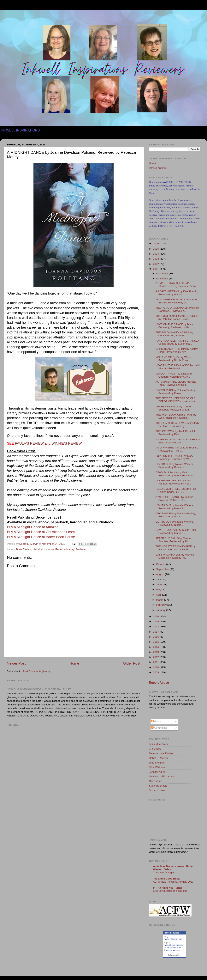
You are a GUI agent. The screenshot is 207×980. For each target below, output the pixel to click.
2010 (156, 667)
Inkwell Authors (158, 168)
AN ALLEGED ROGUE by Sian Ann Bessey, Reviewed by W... (176, 301)
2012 (156, 657)
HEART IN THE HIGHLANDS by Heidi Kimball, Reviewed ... (178, 367)
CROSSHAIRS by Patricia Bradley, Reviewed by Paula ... (176, 392)
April (159, 595)
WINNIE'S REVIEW (67, 443)
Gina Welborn (157, 767)
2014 (156, 647)
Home (74, 663)
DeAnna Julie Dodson (162, 753)
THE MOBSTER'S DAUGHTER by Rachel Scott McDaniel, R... (176, 548)
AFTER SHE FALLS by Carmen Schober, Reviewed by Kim (174, 408)
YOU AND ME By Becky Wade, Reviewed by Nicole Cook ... (174, 359)
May (159, 590)
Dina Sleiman (157, 763)
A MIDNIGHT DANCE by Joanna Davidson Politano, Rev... (174, 499)
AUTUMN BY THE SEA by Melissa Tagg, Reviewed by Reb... (176, 383)
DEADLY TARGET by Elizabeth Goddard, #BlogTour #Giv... (174, 375)
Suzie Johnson (158, 790)
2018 (156, 627)
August (161, 574)
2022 (156, 264)
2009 (156, 672)
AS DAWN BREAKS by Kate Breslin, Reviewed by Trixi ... (177, 449)
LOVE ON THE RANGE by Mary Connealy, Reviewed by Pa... (174, 326)
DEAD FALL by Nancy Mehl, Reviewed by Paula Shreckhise (175, 474)
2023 (156, 259)
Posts (156, 721)
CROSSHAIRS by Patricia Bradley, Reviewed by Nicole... (176, 515)
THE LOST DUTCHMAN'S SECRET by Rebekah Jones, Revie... (177, 317)
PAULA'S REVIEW (29, 443)
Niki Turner (155, 781)
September (163, 569)
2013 (156, 652)
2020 (156, 616)
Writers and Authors (173, 947)
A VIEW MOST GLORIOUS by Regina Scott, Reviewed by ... (178, 441)
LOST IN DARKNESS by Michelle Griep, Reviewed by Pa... (175, 556)
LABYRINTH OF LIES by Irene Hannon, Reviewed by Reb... (174, 482)
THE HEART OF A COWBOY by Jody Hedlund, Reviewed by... (177, 425)
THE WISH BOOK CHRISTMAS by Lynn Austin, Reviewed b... (176, 416)
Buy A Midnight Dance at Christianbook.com (41, 532)
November (163, 279)
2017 (156, 632)
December (163, 274)
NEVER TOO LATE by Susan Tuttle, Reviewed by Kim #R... (176, 531)
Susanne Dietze (158, 786)
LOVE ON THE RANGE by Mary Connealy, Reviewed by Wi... (174, 457)
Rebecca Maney (65, 549)
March (160, 600)
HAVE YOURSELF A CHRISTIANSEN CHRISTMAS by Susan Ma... (178, 342)
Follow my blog (175, 955)
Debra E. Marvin (158, 758)
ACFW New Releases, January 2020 (173, 882)
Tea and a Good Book (166, 879)
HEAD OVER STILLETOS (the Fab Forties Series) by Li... (176, 490)
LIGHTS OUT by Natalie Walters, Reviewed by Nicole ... (175, 523)
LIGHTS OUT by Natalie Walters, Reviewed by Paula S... (175, 507)
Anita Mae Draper (159, 744)
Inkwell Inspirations (173, 939)
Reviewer (81, 549)
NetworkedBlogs (171, 933)
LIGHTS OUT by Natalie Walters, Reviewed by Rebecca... (175, 466)
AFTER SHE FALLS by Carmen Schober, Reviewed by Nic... (174, 540)
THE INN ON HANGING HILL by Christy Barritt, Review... (174, 334)
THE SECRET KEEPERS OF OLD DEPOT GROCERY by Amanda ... (177, 400)
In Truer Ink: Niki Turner (168, 888)
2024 (156, 254)
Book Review (24, 549)
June (159, 584)
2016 (156, 637)
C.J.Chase (155, 749)
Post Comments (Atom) (36, 671)
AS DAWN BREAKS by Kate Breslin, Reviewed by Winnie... (177, 293)
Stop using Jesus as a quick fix (170, 891)
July (159, 579)
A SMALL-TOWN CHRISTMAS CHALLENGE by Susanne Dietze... (177, 285)
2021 (156, 269)
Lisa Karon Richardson (162, 776)
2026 (156, 243)
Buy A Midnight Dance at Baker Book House (41, 537)
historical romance (43, 549)
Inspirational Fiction (173, 945)
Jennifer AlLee (157, 772)
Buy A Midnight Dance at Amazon (33, 527)
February (162, 605)
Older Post (132, 663)
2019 (156, 621)
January (161, 610)
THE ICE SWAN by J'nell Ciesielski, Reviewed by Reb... (176, 433)
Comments (159, 728)
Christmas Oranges (164, 872)
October (161, 564)
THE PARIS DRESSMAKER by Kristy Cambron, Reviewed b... (177, 309)
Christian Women (172, 950)
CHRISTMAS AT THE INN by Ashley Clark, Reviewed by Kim (177, 350)
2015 (156, 642)
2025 (156, 249)
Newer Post (16, 663)
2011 (156, 662)
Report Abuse (159, 683)
